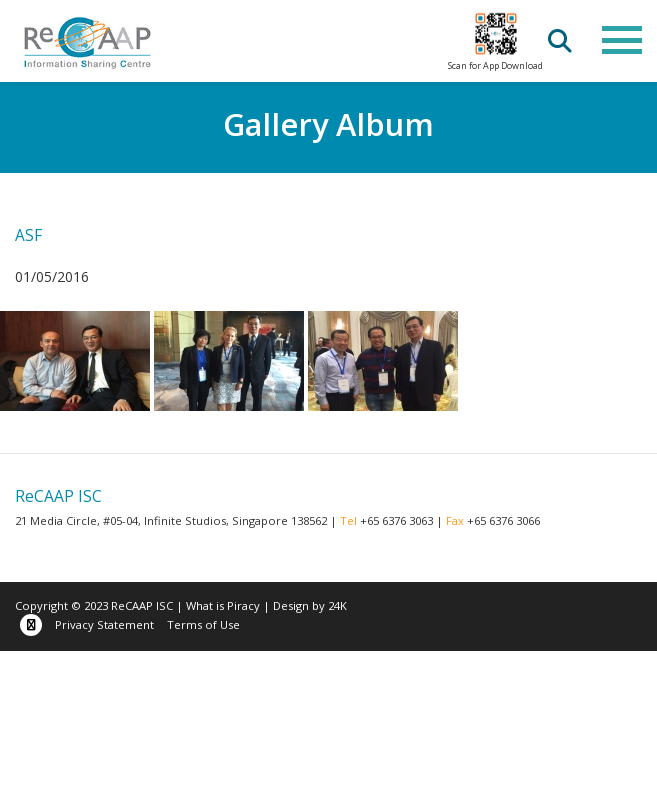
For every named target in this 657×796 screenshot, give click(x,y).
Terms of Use (203, 624)
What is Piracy (223, 605)
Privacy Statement (104, 624)
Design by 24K (310, 605)
